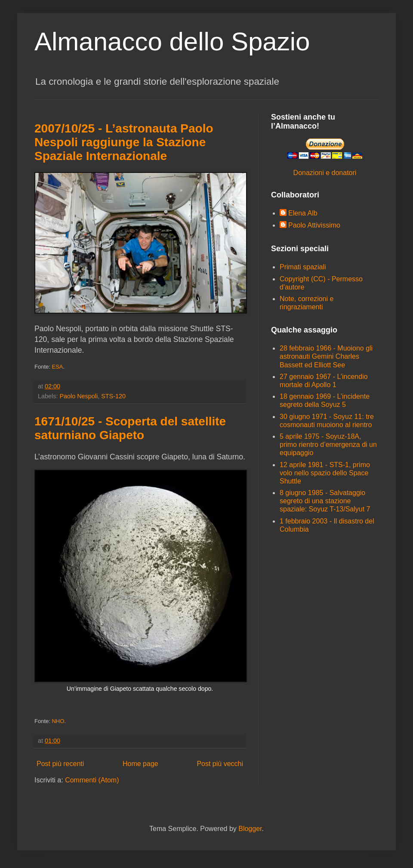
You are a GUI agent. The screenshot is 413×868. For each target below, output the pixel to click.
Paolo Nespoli (79, 396)
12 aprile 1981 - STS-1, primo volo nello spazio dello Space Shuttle (325, 473)
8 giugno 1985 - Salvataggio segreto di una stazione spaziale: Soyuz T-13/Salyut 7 (325, 501)
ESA (57, 367)
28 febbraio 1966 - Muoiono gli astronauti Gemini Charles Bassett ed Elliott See (326, 356)
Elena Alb (303, 213)
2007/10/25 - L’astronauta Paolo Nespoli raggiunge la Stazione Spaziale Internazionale (124, 142)
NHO (58, 721)
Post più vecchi (220, 764)
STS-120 (113, 396)
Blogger (250, 829)
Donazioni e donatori (325, 173)
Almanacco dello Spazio (172, 42)
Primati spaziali (303, 267)
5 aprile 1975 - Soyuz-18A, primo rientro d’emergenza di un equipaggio (328, 445)
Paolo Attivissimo (314, 225)
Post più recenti (60, 764)
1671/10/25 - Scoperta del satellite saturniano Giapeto (130, 428)
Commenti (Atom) (92, 780)
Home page (140, 764)
